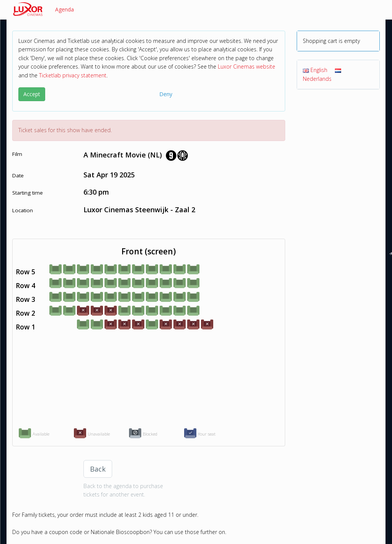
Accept (32, 94)
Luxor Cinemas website (247, 66)
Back (98, 469)
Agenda (65, 9)
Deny (166, 94)
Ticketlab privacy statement (73, 75)
